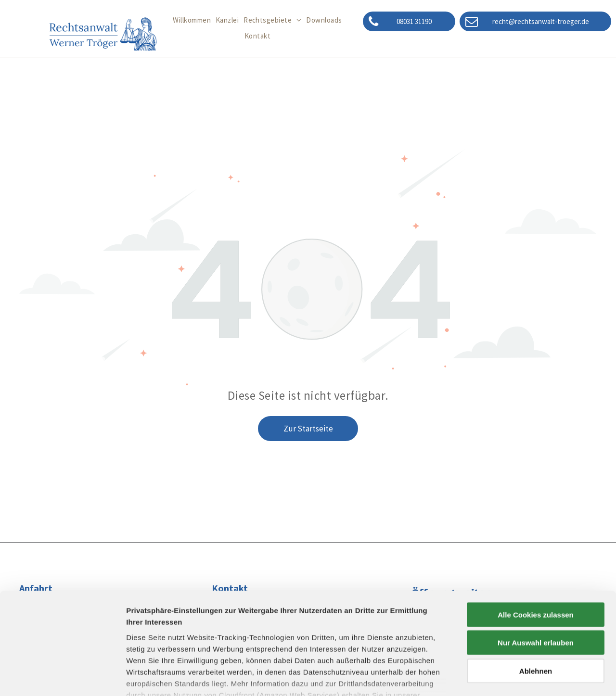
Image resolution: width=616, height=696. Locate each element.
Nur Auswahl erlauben (536, 576)
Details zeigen (512, 677)
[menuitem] (192, 20)
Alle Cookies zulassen (536, 548)
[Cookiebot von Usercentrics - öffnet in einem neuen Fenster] (62, 677)
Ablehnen (536, 604)
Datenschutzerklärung (167, 639)
